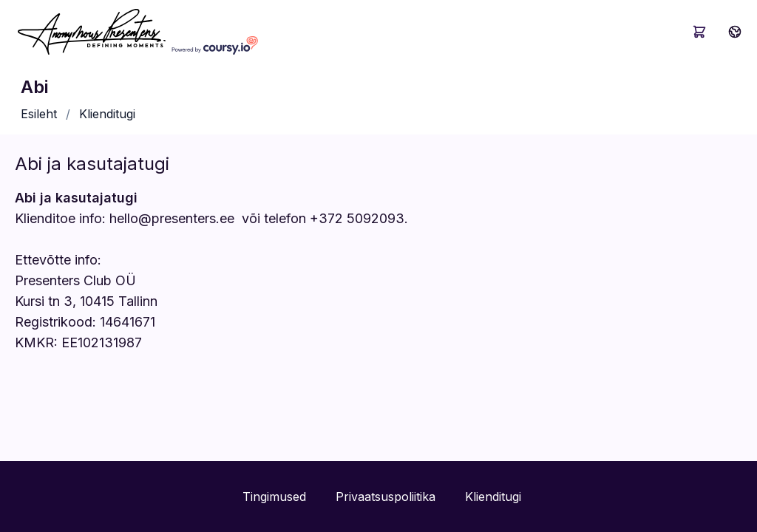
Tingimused (274, 497)
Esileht (39, 114)
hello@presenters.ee (172, 218)
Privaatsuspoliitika (386, 497)
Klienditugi (107, 114)
